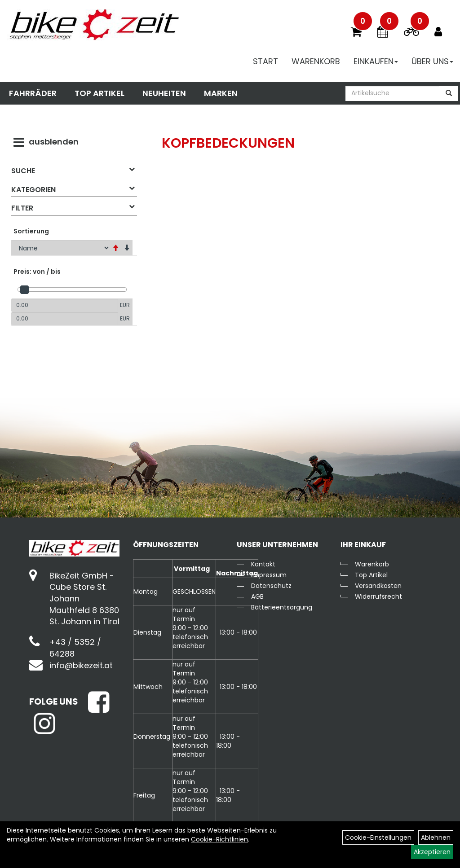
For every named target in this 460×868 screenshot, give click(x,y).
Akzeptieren (432, 852)
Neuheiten (164, 93)
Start (265, 61)
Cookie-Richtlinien (219, 839)
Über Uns (432, 61)
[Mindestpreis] (64, 305)
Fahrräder (33, 93)
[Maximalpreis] (64, 319)
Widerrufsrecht (378, 596)
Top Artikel (100, 93)
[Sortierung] (61, 248)
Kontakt (263, 564)
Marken (221, 93)
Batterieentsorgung (282, 607)
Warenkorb (316, 61)
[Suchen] (449, 93)
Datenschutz (271, 586)
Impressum (269, 575)
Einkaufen (376, 61)
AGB (257, 596)
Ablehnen (436, 837)
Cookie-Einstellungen (378, 837)
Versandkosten (378, 586)
